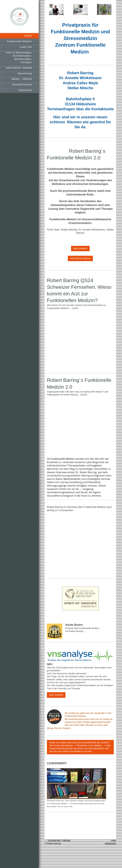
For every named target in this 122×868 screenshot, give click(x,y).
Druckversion (53, 840)
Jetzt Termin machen (80, 258)
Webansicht (110, 843)
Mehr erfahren (80, 248)
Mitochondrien (72, 479)
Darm (59, 479)
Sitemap (66, 840)
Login (113, 840)
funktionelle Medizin (63, 459)
